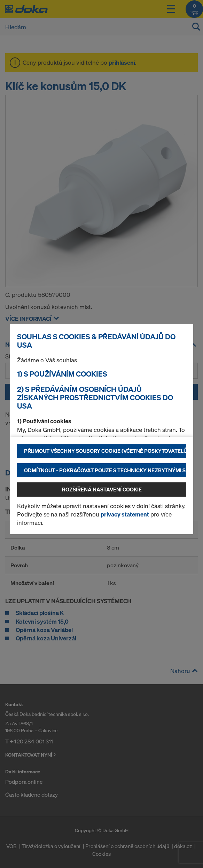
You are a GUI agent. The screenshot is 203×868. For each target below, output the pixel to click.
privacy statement (125, 514)
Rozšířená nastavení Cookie (102, 489)
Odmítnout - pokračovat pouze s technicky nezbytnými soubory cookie (105, 470)
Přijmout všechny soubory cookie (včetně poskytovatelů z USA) (105, 451)
